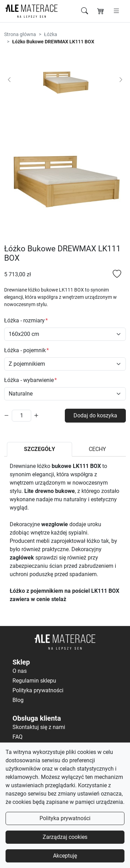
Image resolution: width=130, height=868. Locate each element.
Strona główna (20, 34)
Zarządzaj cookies (65, 837)
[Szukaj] (85, 11)
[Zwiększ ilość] (36, 416)
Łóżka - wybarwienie (29, 380)
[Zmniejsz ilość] (7, 416)
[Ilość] (21, 416)
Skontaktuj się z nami (39, 727)
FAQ (18, 737)
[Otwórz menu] (116, 11)
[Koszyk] (101, 11)
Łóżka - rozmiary (24, 320)
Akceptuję (65, 856)
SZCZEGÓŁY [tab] (40, 449)
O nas (20, 671)
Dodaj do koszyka (95, 415)
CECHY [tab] (97, 449)
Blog (18, 700)
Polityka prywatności (65, 818)
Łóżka (51, 34)
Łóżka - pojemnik (25, 350)
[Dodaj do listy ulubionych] (117, 275)
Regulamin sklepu (34, 681)
